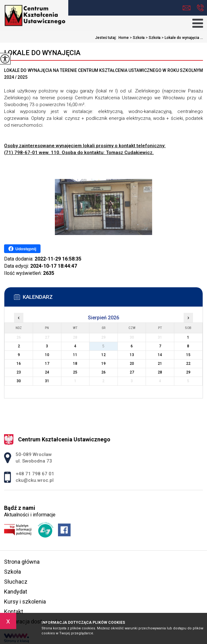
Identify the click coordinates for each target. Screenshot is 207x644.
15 (188, 355)
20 (132, 364)
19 (103, 364)
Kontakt (14, 611)
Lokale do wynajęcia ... (182, 38)
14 (160, 355)
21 (160, 364)
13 (132, 355)
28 (160, 372)
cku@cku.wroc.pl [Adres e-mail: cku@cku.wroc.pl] (35, 480)
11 (75, 355)
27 (132, 372)
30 (19, 381)
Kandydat (16, 592)
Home (124, 38)
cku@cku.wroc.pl (187, 8)
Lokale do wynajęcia (42, 53)
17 (47, 364)
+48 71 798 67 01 (200, 8)
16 (19, 364)
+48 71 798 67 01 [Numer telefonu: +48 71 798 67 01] (35, 474)
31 (47, 381)
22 (188, 364)
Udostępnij (22, 249)
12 (103, 355)
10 (47, 355)
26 (103, 372)
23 (19, 372)
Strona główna (22, 562)
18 (75, 364)
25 (75, 372)
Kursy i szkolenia (25, 602)
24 (47, 372)
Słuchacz (16, 582)
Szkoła (137, 38)
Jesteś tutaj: (107, 38)
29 (188, 372)
